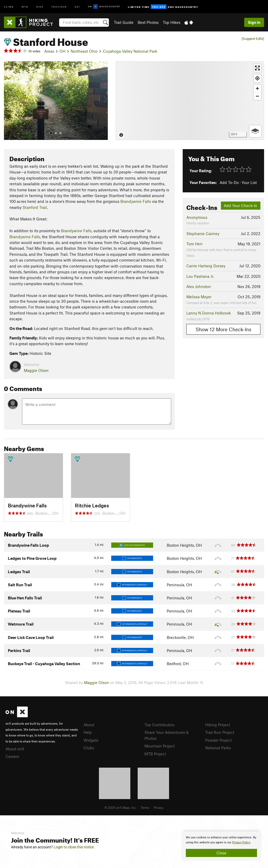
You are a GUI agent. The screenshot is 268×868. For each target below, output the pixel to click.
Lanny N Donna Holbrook (209, 313)
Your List (249, 182)
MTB (25, 6)
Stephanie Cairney (203, 234)
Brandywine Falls (136, 201)
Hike (40, 6)
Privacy (159, 807)
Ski (77, 6)
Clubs (89, 748)
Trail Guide (124, 22)
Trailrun (59, 6)
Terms (145, 807)
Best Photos (148, 22)
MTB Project (155, 754)
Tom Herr (194, 244)
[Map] (190, 101)
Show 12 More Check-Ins (223, 329)
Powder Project (218, 740)
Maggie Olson (36, 370)
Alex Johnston (199, 286)
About (89, 725)
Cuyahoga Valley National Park (130, 51)
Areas (49, 51)
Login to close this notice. (74, 847)
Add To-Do (229, 182)
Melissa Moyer (199, 297)
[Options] (255, 131)
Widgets (91, 740)
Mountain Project (160, 746)
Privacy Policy (241, 842)
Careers (12, 756)
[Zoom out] (257, 96)
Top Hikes (172, 22)
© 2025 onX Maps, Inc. (120, 807)
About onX (15, 749)
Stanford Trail (35, 207)
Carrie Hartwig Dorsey (206, 266)
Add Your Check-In (241, 205)
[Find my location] (257, 78)
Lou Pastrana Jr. (200, 276)
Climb (9, 6)
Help (88, 732)
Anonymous (197, 217)
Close (221, 853)
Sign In (254, 22)
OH (62, 51)
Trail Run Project (220, 732)
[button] (9, 101)
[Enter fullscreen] (257, 68)
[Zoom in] (257, 88)
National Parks (218, 748)
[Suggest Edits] (253, 39)
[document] (221, 846)
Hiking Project (218, 725)
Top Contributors (159, 725)
